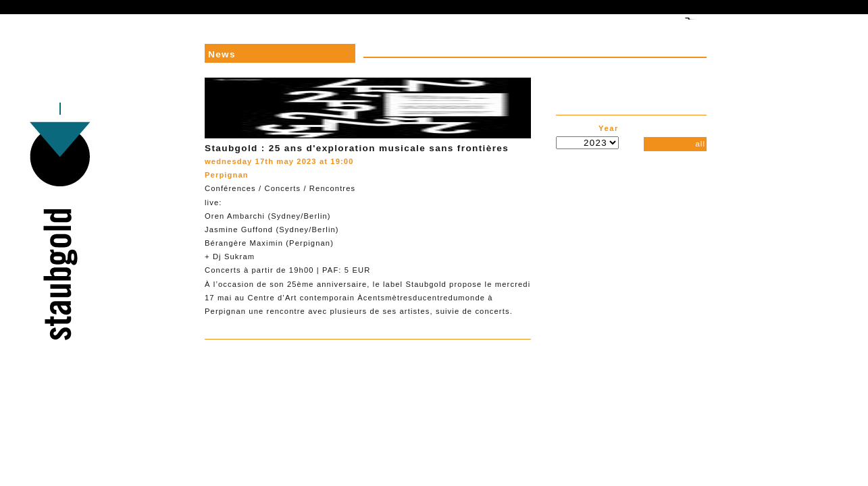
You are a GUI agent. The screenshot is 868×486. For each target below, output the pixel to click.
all (700, 144)
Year (609, 128)
